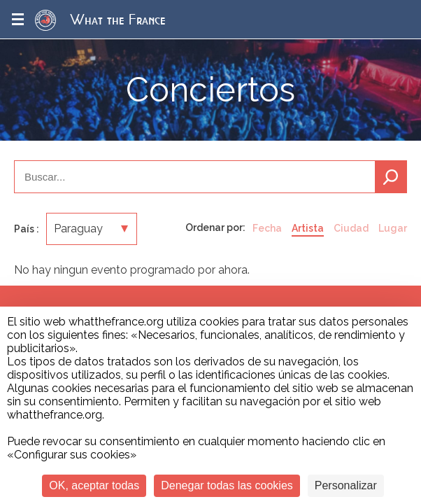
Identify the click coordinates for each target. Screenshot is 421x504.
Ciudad (351, 228)
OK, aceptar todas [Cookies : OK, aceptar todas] (94, 485)
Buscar (391, 177)
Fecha (267, 228)
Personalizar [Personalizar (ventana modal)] (346, 485)
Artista (308, 228)
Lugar (393, 228)
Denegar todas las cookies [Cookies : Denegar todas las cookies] (227, 485)
